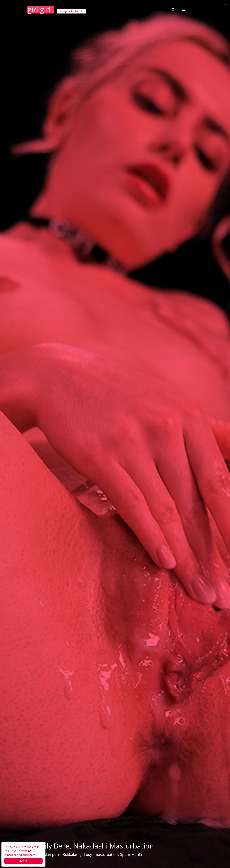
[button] (173, 10)
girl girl (39, 9)
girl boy (86, 854)
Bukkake (70, 854)
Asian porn (51, 854)
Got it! (23, 861)
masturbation (106, 854)
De (224, 5)
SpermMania (131, 854)
